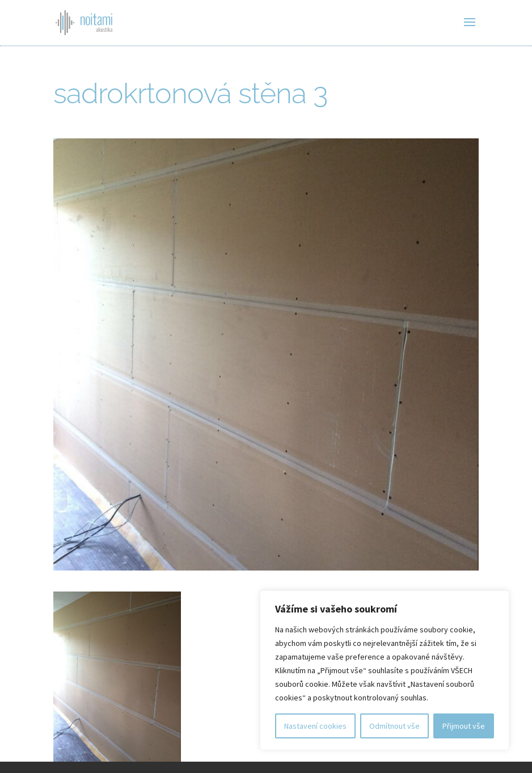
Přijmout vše (464, 726)
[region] (385, 670)
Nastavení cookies (315, 726)
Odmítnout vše (394, 726)
